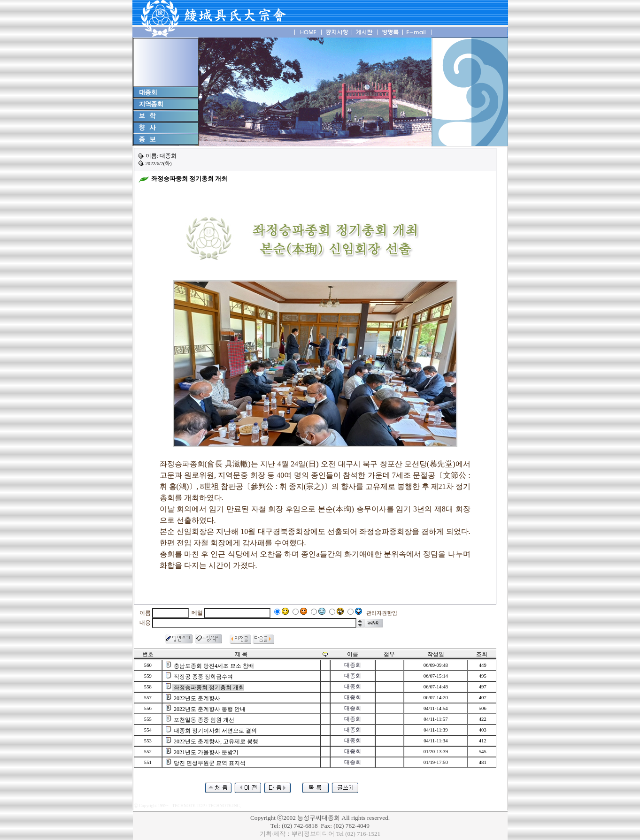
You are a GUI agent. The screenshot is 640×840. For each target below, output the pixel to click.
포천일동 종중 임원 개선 (204, 720)
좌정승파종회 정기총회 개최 (209, 687)
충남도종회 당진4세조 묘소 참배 (214, 666)
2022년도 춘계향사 (197, 698)
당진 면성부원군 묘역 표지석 (210, 763)
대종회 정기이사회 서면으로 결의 (215, 731)
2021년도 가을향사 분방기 (206, 752)
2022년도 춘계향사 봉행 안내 (210, 709)
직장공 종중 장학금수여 (203, 677)
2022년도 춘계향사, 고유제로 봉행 (216, 741)
